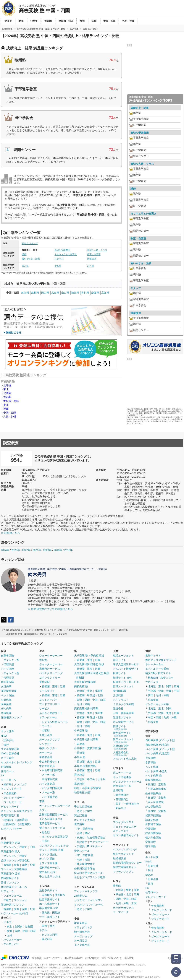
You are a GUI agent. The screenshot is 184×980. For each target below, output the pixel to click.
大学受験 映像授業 (85, 682)
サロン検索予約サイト (126, 835)
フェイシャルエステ (125, 827)
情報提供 (92, 259)
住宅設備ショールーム (14, 887)
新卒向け (121, 808)
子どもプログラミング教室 (90, 877)
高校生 (81, 779)
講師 (24, 254)
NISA (4, 736)
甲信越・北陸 (11, 401)
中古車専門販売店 (52, 770)
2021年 (37, 550)
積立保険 (151, 846)
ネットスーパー (48, 700)
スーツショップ (83, 936)
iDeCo (149, 875)
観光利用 (47, 939)
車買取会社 (46, 757)
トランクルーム (48, 717)
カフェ (43, 810)
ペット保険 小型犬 (156, 771)
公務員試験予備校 (85, 868)
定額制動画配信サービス (54, 815)
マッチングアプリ (123, 872)
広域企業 (153, 700)
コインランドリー (50, 678)
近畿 (6, 409)
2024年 (5, 550)
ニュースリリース (53, 958)
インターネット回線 (157, 704)
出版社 (46, 841)
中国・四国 (10, 413)
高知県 (105, 293)
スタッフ (59, 259)
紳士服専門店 (82, 932)
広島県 (58, 266)
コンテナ (47, 726)
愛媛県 (95, 293)
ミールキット (47, 691)
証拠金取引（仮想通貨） (18, 824)
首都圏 (7, 397)
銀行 (6, 745)
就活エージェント (123, 656)
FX (3, 776)
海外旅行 (60, 895)
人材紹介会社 (121, 747)
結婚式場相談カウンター (127, 863)
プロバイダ (152, 682)
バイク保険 (7, 669)
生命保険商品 (153, 793)
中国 (177, 691)
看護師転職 (120, 691)
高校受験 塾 (81, 686)
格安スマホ (167, 678)
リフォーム (7, 891)
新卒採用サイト (122, 734)
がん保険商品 (153, 807)
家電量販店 (81, 923)
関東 (136, 890)
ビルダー (9, 922)
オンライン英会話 (85, 820)
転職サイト (120, 673)
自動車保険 (7, 656)
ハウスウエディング (125, 849)
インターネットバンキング (17, 762)
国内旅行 (47, 895)
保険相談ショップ (11, 717)
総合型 (46, 832)
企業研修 (118, 790)
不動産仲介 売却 (10, 843)
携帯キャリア (153, 656)
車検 (42, 801)
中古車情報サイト (50, 762)
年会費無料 (10, 793)
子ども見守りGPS (50, 877)
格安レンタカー (48, 748)
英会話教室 (81, 815)
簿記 (87, 833)
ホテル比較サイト (50, 904)
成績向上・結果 (140, 108)
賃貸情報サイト (10, 878)
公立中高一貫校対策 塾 (88, 748)
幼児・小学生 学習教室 (88, 788)
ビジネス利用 (50, 935)
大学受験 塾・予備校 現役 (89, 656)
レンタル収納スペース (55, 722)
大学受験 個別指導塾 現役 (89, 664)
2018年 (68, 550)
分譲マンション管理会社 (15, 860)
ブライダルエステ (123, 822)
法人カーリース (122, 773)
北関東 (7, 393)
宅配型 (46, 731)
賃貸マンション (10, 883)
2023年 (16, 550)
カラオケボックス (123, 908)
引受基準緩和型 (157, 789)
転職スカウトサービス (126, 682)
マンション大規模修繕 (14, 869)
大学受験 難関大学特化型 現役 (92, 673)
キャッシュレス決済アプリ (17, 811)
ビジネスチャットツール (127, 782)
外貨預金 (6, 767)
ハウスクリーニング (51, 673)
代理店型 (9, 664)
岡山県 (25, 266)
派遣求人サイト (122, 717)
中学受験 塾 (81, 731)
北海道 (7, 385)
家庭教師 (79, 784)
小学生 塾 (80, 757)
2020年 (47, 550)
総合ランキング (30, 243)
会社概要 (37, 958)
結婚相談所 (120, 858)
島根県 (35, 293)
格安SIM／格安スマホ (158, 673)
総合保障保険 (153, 833)
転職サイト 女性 (122, 678)
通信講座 (79, 824)
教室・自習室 (94, 254)
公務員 (81, 846)
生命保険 (6, 700)
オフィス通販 (47, 859)
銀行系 (7, 784)
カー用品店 (81, 941)
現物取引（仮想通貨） (17, 820)
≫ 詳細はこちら (10, 533)
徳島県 (75, 293)
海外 (52, 926)
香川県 (85, 293)
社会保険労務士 (96, 838)
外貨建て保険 (153, 824)
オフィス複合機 (48, 863)
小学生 (101, 779)
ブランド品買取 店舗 (51, 850)
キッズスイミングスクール (89, 905)
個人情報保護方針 (74, 958)
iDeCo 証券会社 (10, 753)
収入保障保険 (156, 802)
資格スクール (82, 851)
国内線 (46, 913)
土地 (32, 847)
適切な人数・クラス (97, 250)
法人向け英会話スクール (88, 873)
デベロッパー (11, 944)
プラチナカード (160, 919)
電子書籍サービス (50, 823)
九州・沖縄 (10, 417)
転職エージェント (123, 686)
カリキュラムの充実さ (66, 254)
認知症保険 (152, 820)
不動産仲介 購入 (10, 851)
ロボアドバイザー (11, 829)
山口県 (91, 266)
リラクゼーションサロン (88, 900)
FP (78, 829)
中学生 (91, 779)
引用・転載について (112, 958)
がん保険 (6, 708)
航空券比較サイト (50, 899)
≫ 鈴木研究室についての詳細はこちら (50, 609)
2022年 (26, 550)
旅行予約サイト (48, 890)
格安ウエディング (123, 854)
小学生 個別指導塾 (85, 766)
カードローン (9, 780)
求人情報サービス (123, 722)
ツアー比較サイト (50, 917)
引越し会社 (46, 735)
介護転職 (118, 695)
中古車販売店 (47, 766)
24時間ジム (81, 896)
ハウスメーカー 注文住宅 (15, 913)
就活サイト (120, 660)
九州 (32, 865)
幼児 (79, 811)
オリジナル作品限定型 (55, 837)
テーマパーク (121, 912)
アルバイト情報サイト (126, 669)
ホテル (43, 930)
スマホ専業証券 (10, 749)
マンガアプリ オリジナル (54, 846)
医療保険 (6, 704)
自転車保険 (7, 682)
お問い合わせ (92, 958)
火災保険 (6, 686)
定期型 (162, 784)
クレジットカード (11, 789)
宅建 (79, 833)
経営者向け (122, 795)
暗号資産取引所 (10, 815)
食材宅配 (44, 682)
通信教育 (79, 775)
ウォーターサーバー (51, 656)
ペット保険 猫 (154, 776)
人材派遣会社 (121, 754)
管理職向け (122, 799)
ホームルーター (154, 664)
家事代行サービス (50, 669)
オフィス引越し (48, 854)
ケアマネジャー (99, 842)
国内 (44, 926)
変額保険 (151, 842)
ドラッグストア (83, 927)
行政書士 (82, 842)
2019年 (58, 550)
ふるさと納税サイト (51, 713)
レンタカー (46, 744)
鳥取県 (25, 293)
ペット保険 (7, 695)
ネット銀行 (7, 758)
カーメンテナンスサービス (55, 806)
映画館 (117, 886)
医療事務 (88, 829)
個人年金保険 (153, 838)
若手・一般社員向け (127, 804)
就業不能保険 (153, 815)
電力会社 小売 (47, 872)
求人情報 (129, 958)
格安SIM (153, 678)
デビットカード (10, 807)
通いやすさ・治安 (31, 259)
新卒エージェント (123, 741)
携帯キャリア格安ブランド (161, 660)
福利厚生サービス (50, 868)
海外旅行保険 (9, 691)
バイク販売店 (47, 784)
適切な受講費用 (62, 250)
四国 (151, 695)
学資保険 (6, 713)
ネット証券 (7, 731)
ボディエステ (121, 831)
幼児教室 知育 (82, 792)
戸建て (23, 847)
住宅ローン (7, 771)
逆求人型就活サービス (126, 664)
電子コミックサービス (52, 828)
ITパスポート (95, 846)
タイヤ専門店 (82, 945)
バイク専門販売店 (52, 788)
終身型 (152, 784)
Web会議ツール (122, 786)
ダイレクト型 (11, 660)
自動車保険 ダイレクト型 (160, 740)
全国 (134, 903)
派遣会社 (118, 708)
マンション (10, 847)
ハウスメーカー (13, 940)
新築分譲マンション (13, 905)
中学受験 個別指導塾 (86, 740)
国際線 (56, 913)
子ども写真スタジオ (51, 819)
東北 (6, 389)
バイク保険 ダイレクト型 (160, 749)
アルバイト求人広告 (125, 759)
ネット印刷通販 (122, 777)
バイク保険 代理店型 (157, 753)
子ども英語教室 (83, 807)
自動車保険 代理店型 (157, 745)
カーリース (46, 753)
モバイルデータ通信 (157, 669)
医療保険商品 (153, 780)
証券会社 (9, 740)
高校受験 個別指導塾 (86, 708)
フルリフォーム (13, 896)
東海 (6, 405)
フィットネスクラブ (86, 891)
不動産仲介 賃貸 (10, 874)
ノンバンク (20, 784)
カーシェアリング (50, 740)
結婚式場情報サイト (125, 867)
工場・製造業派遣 (123, 713)
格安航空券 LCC (49, 908)
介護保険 (151, 829)
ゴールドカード (13, 802)
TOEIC (81, 838)
